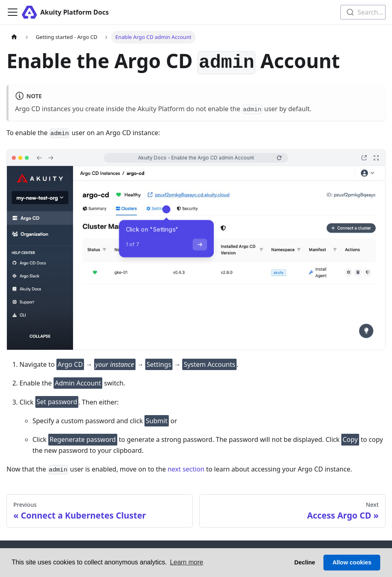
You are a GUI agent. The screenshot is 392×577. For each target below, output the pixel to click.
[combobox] (363, 12)
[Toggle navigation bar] (13, 12)
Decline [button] (305, 562)
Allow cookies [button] (352, 562)
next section (186, 469)
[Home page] (14, 37)
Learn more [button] (187, 562)
